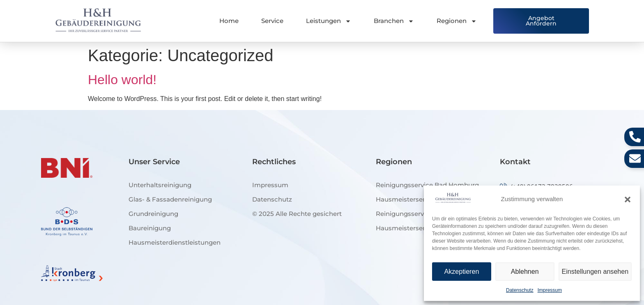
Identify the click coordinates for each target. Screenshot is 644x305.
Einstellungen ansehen (596, 272)
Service (272, 21)
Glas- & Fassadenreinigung (170, 199)
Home (229, 21)
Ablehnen (526, 272)
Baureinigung (150, 228)
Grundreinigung (153, 214)
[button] (628, 200)
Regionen (457, 21)
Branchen (394, 21)
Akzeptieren (462, 272)
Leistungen (329, 21)
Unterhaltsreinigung (160, 185)
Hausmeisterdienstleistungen (175, 242)
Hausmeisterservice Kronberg (422, 228)
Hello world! (122, 80)
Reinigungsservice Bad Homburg (427, 185)
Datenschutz (520, 290)
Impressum (550, 290)
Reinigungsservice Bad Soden (422, 214)
